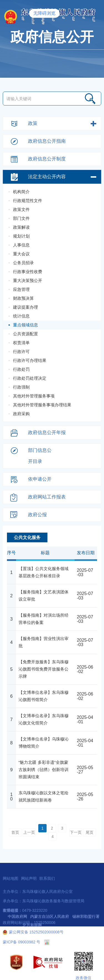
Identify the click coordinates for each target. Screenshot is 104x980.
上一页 (29, 832)
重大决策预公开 (28, 280)
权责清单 (21, 343)
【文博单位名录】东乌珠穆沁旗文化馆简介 (44, 719)
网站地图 (11, 878)
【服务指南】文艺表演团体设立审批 (44, 595)
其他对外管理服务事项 (34, 396)
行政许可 (21, 352)
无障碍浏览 (44, 13)
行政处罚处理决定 (30, 378)
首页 (15, 832)
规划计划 (21, 236)
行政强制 (21, 387)
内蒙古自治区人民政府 (50, 916)
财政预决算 (23, 298)
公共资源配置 (26, 334)
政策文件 (21, 209)
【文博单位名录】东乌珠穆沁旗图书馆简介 (44, 696)
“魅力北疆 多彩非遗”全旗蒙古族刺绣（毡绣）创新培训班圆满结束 (44, 769)
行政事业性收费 (28, 272)
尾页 (90, 832)
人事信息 (21, 245)
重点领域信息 (26, 325)
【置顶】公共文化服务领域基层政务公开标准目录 (44, 572)
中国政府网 (17, 916)
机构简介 (21, 192)
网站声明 (29, 878)
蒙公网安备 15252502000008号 (33, 932)
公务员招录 (23, 263)
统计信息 (21, 316)
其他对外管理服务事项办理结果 (42, 405)
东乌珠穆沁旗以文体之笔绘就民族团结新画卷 (44, 796)
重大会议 (21, 254)
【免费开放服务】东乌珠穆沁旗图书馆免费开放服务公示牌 (44, 669)
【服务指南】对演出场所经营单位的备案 (44, 619)
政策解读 (21, 227)
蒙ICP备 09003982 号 (21, 942)
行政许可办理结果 (30, 360)
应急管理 (21, 289)
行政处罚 (21, 369)
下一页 (76, 832)
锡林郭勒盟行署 (86, 916)
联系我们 (47, 878)
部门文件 (21, 218)
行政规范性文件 (28, 201)
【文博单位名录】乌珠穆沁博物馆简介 (44, 743)
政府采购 (21, 414)
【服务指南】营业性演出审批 (44, 642)
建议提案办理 (26, 307)
